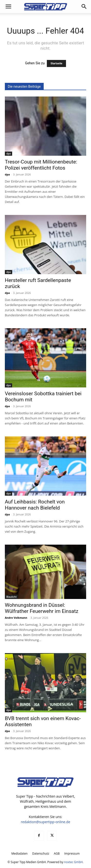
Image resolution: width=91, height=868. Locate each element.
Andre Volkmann (16, 618)
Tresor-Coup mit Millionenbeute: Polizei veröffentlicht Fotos (41, 165)
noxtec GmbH (73, 862)
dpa (8, 154)
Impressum (72, 854)
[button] (8, 7)
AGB (57, 854)
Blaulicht (11, 597)
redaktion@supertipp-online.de (46, 822)
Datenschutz (41, 854)
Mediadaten (20, 854)
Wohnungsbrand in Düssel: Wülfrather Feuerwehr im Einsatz (42, 608)
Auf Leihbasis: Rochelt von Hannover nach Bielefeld (35, 505)
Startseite (56, 63)
